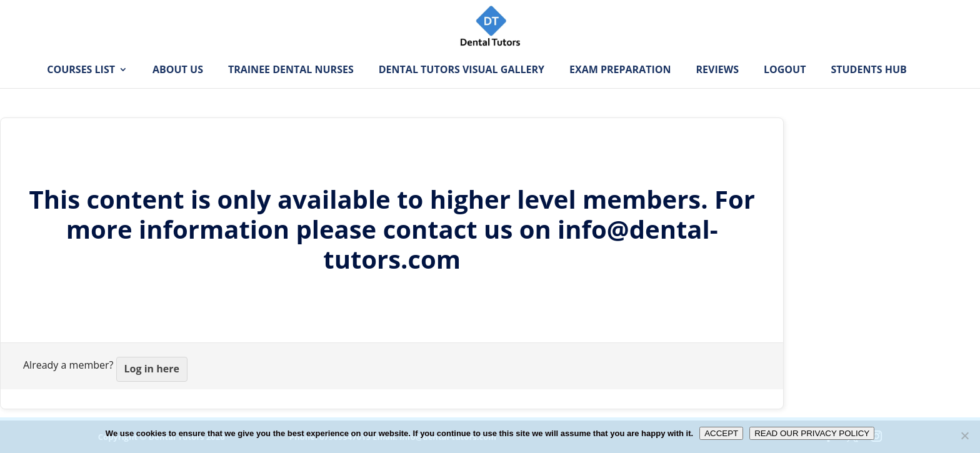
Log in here (152, 369)
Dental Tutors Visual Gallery (462, 89)
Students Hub (868, 89)
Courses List (81, 89)
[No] (964, 436)
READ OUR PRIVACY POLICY (812, 433)
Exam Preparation (620, 89)
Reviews (717, 89)
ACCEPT (721, 433)
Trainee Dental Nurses (291, 89)
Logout (785, 89)
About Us (178, 89)
